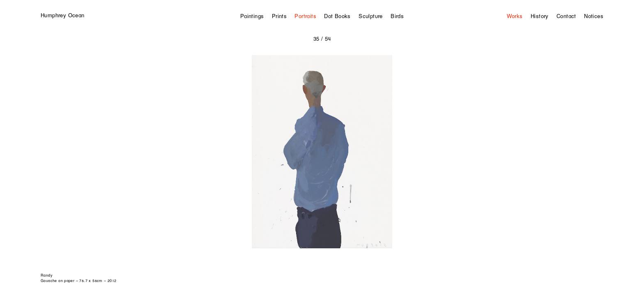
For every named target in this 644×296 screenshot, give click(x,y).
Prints (279, 16)
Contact (566, 16)
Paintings (252, 16)
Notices (594, 16)
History (540, 16)
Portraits (305, 16)
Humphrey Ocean (62, 15)
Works (515, 16)
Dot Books (337, 16)
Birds (397, 16)
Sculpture (371, 16)
